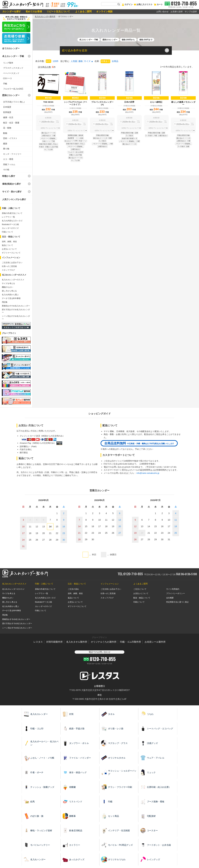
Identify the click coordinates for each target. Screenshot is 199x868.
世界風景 (7, 112)
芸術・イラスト (10, 138)
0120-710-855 (184, 3)
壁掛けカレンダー (11, 95)
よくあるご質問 (83, 11)
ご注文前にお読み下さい (12, 263)
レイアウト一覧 (8, 217)
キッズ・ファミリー (12, 154)
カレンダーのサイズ (10, 228)
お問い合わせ (162, 12)
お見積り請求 (177, 12)
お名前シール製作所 (155, 642)
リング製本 (8, 63)
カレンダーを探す (12, 11)
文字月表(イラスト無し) (14, 102)
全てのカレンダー (11, 48)
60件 (48, 61)
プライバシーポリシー (176, 593)
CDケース (8, 78)
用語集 (5, 302)
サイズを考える (8, 283)
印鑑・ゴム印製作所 (131, 642)
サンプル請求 (191, 12)
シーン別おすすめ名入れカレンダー (17, 628)
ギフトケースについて (11, 253)
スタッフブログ (8, 270)
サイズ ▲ (89, 61)
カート (158, 4)
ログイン (127, 4)
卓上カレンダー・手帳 (13, 56)
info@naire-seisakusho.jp (148, 473)
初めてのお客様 (34, 11)
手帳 (5, 84)
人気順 (74, 61)
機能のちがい (7, 287)
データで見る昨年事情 (11, 298)
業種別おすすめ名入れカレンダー (16, 306)
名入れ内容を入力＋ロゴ (12, 221)
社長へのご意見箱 (9, 266)
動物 (5, 133)
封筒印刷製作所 (54, 642)
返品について (7, 245)
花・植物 (7, 128)
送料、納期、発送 (9, 242)
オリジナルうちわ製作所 (104, 642)
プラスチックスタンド (13, 68)
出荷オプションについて (49, 128)
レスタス (38, 642)
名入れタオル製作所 (77, 642)
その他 (6, 170)
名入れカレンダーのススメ (13, 280)
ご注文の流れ (73, 589)
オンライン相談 (104, 11)
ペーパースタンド (11, 73)
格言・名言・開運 (11, 123)
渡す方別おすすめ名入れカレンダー (17, 623)
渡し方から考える (9, 291)
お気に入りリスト (143, 4)
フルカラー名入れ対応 (13, 89)
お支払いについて (9, 249)
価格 (81, 61)
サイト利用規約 (173, 589)
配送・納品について (142, 598)
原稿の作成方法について (12, 213)
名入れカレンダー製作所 (45, 16)
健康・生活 (8, 117)
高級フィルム (9, 164)
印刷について (7, 232)
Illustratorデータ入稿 (10, 224)
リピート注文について (58, 11)
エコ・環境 (8, 159)
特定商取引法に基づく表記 (177, 602)
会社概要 (170, 598)
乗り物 (6, 149)
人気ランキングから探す (14, 199)
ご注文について (140, 589)
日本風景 (7, 107)
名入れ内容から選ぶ (10, 295)
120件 (56, 61)
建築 (5, 144)
